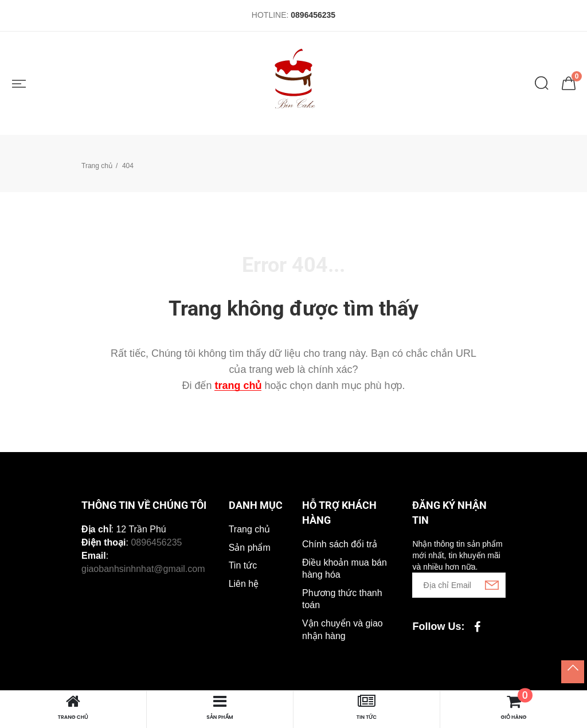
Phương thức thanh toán (342, 599)
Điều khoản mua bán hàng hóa (345, 569)
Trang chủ (97, 166)
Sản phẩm (250, 548)
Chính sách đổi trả (340, 544)
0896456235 (313, 15)
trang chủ (238, 386)
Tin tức (243, 565)
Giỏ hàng (514, 707)
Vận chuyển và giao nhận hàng (343, 630)
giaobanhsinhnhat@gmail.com (143, 569)
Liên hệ (244, 584)
